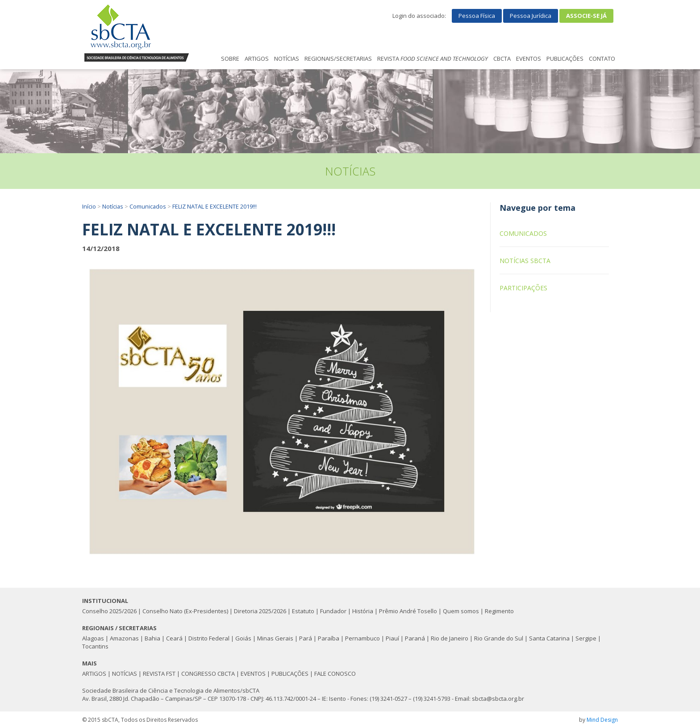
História (363, 611)
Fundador (333, 611)
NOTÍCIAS (287, 59)
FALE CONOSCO (335, 674)
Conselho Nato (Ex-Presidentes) (185, 611)
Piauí (392, 638)
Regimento (499, 611)
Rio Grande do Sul (499, 638)
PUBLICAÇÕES (565, 59)
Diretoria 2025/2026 (260, 611)
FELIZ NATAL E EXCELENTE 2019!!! (215, 206)
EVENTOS (529, 59)
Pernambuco (362, 638)
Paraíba (329, 638)
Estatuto (303, 611)
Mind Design (602, 720)
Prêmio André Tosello (408, 611)
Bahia (152, 638)
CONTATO (602, 59)
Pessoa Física (477, 16)
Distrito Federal (209, 638)
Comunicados (148, 206)
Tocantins (95, 646)
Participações (523, 288)
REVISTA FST (159, 674)
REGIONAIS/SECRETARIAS (338, 59)
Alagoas (93, 638)
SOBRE (230, 59)
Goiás (243, 638)
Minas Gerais (275, 638)
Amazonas (124, 638)
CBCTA (502, 59)
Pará (306, 638)
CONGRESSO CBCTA (208, 674)
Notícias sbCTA (525, 261)
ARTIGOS (257, 59)
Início (89, 206)
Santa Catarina (549, 638)
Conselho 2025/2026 (109, 611)
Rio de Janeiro (450, 638)
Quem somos (461, 611)
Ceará (174, 638)
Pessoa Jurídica (531, 16)
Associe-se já (586, 16)
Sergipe (586, 638)
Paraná (415, 638)
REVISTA (433, 59)
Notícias (113, 206)
